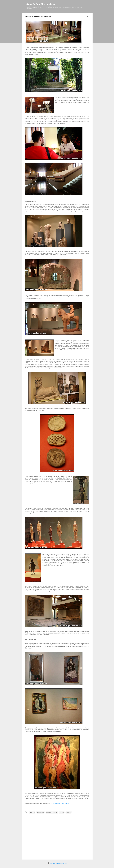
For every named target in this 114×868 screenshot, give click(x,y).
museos (69, 812)
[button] (88, 17)
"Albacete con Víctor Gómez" (61, 803)
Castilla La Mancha (52, 812)
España (62, 812)
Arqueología (40, 812)
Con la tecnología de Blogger (57, 863)
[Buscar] (91, 5)
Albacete (32, 812)
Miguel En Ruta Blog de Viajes (40, 4)
